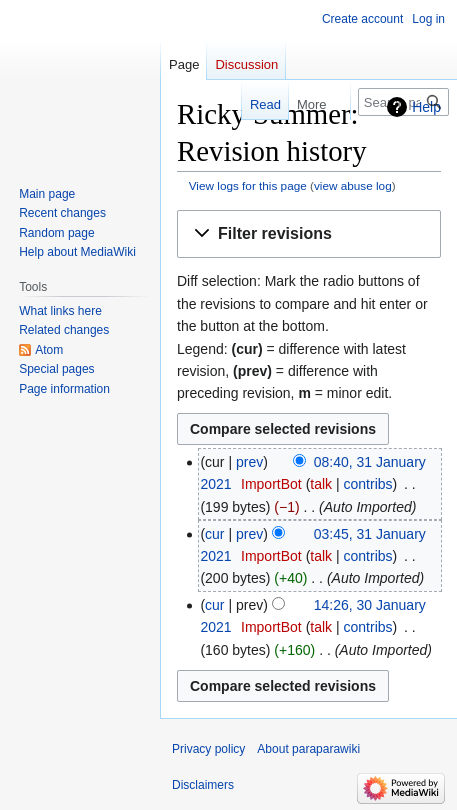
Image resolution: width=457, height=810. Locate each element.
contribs (368, 484)
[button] (309, 234)
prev (249, 462)
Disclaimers (203, 785)
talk (321, 484)
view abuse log (353, 185)
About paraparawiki (308, 749)
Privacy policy (208, 749)
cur (214, 534)
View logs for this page (248, 185)
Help (426, 107)
